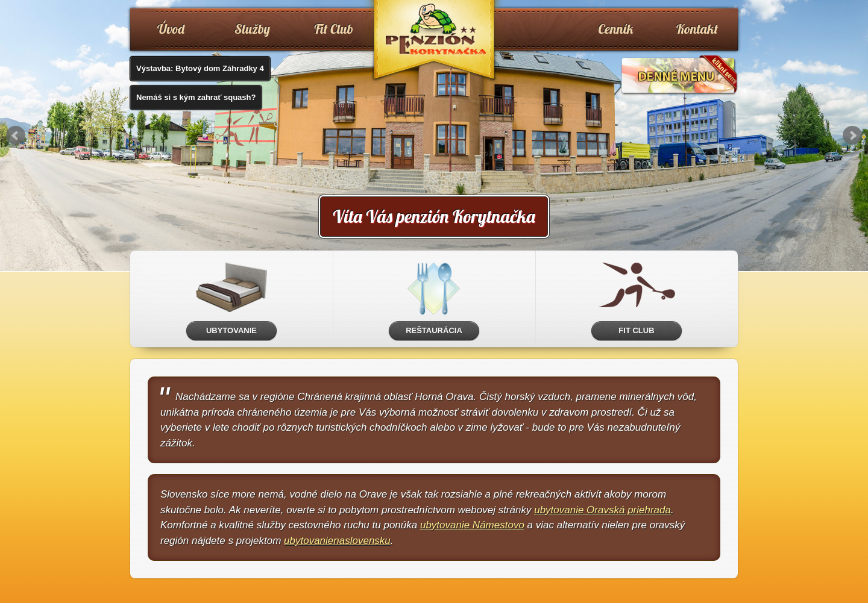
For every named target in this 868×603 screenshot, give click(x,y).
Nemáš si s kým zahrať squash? (196, 97)
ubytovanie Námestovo (472, 525)
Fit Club (334, 29)
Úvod (171, 29)
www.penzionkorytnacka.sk (434, 42)
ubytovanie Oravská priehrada (602, 510)
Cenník (616, 29)
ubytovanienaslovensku (337, 541)
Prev (16, 136)
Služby (252, 29)
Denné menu (679, 76)
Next (852, 136)
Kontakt (697, 29)
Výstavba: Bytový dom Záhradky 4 (200, 68)
